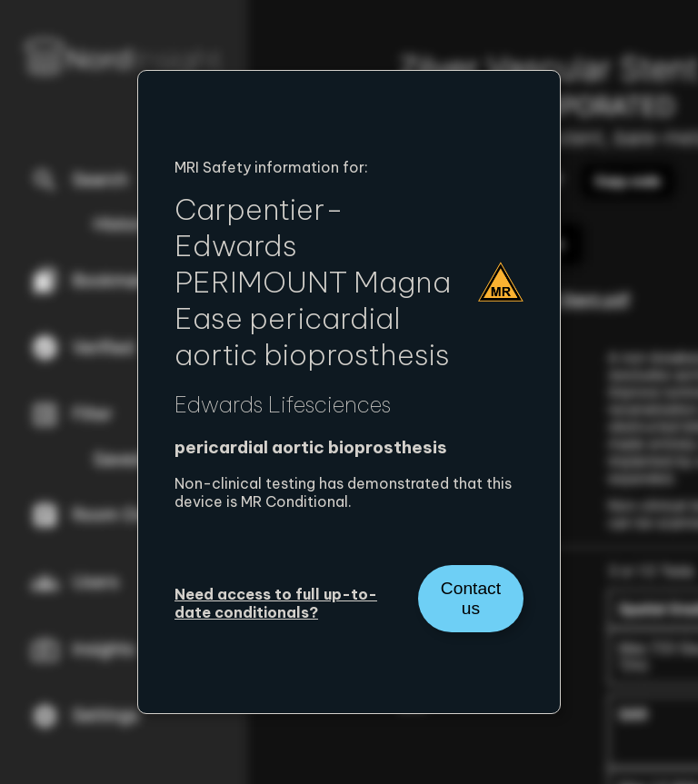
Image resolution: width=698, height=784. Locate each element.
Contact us (471, 598)
